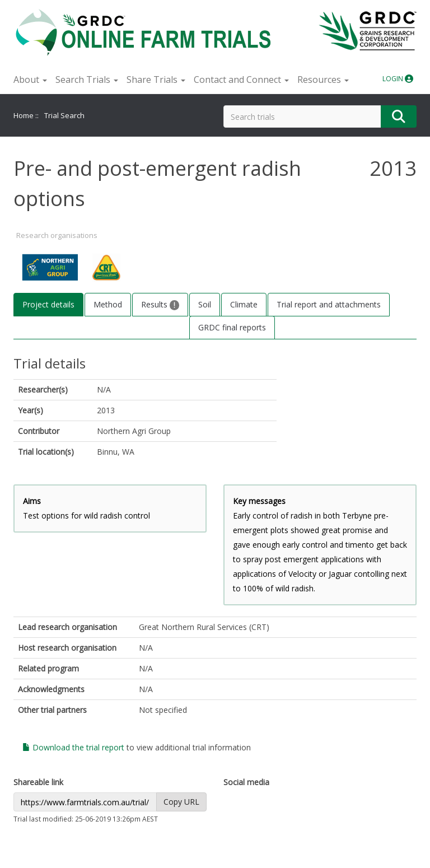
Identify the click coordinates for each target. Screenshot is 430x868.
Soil (205, 304)
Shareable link (38, 782)
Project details (48, 304)
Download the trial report (73, 747)
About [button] (30, 80)
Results (160, 305)
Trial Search (64, 115)
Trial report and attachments (329, 304)
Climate (244, 304)
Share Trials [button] (156, 80)
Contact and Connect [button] (241, 80)
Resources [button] (323, 80)
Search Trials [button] (87, 80)
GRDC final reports (232, 327)
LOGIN (398, 79)
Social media (246, 782)
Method (108, 304)
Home (24, 115)
